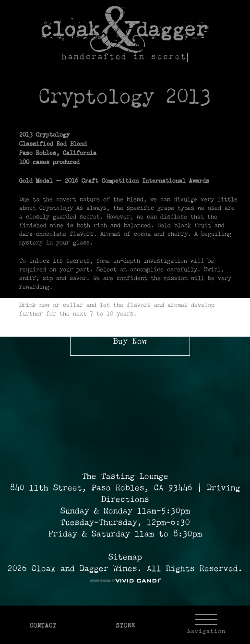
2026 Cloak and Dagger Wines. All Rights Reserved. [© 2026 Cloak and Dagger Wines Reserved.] (125, 569)
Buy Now (130, 342)
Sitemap (125, 558)
